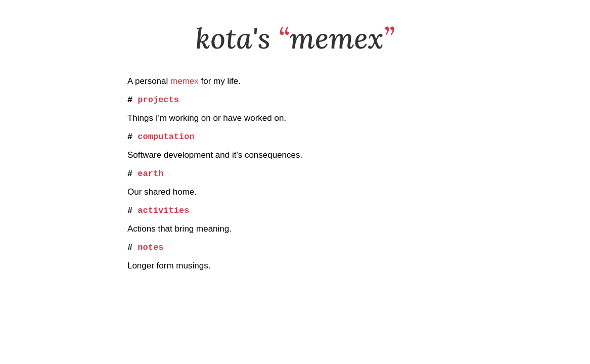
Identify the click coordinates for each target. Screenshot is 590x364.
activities (163, 218)
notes (150, 257)
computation (166, 140)
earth (150, 179)
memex (185, 81)
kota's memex (295, 38)
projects (158, 101)
